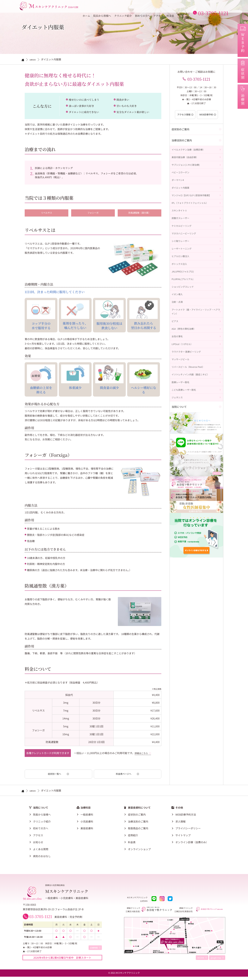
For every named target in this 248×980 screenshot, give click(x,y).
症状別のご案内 (137, 816)
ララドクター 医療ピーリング (188, 420)
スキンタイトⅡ (180, 234)
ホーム (86, 7)
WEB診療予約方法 (186, 816)
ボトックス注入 (180, 305)
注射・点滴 (178, 355)
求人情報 (180, 823)
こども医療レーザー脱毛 (186, 471)
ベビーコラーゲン (182, 184)
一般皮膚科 (87, 816)
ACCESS (201, 961)
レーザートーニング (183, 284)
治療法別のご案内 (138, 823)
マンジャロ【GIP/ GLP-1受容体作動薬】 (194, 214)
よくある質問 (41, 850)
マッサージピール (182, 430)
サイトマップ (183, 836)
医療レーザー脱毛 (182, 460)
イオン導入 (178, 345)
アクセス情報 (183, 117)
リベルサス (46, 213)
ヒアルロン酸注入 (182, 294)
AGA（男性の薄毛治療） (185, 390)
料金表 (170, 7)
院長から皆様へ (102, 7)
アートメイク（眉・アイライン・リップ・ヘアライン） (195, 367)
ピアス (175, 380)
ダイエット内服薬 (182, 204)
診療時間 (94, 951)
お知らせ (38, 843)
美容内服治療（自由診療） (187, 163)
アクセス (158, 7)
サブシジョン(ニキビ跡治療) (188, 173)
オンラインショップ (184, 7)
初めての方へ (143, 7)
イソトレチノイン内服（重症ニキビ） (193, 450)
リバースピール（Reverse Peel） (190, 440)
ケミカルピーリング (183, 254)
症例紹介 (133, 836)
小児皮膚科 (87, 823)
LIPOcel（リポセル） (184, 410)
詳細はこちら (142, 754)
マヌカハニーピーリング (186, 264)
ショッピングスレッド (184, 335)
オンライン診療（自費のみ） (192, 843)
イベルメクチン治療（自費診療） (191, 153)
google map (216, 961)
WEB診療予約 (207, 117)
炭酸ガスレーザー (182, 244)
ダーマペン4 (179, 194)
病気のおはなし (42, 857)
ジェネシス (178, 481)
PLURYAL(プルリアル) (184, 325)
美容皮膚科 (87, 829)
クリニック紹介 (123, 7)
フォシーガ (93, 213)
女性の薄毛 (178, 400)
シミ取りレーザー (182, 274)
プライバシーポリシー (188, 829)
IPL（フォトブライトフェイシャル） (192, 224)
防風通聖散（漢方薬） (139, 213)
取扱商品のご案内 (138, 829)
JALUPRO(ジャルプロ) (184, 315)
